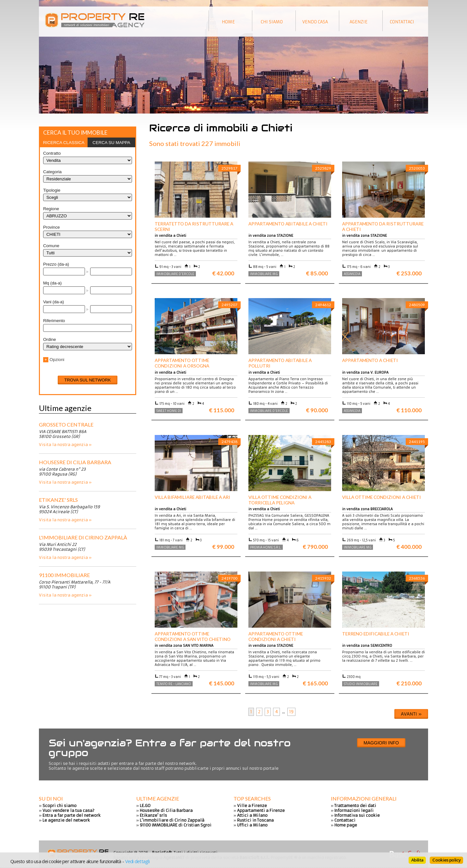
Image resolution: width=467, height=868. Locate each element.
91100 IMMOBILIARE (64, 575)
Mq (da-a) (52, 283)
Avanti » (411, 714)
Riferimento (54, 321)
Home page (346, 825)
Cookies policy (446, 860)
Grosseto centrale (66, 424)
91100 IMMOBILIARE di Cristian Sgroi (176, 825)
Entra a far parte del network (72, 815)
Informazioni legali (354, 810)
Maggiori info (381, 743)
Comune (51, 246)
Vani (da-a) (54, 302)
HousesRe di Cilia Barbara (75, 462)
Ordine (50, 339)
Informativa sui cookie (357, 815)
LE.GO (145, 806)
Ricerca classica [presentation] (64, 143)
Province (51, 227)
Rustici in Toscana (255, 820)
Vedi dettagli (137, 861)
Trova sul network (88, 380)
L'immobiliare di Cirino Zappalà (83, 537)
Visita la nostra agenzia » (65, 445)
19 (291, 712)
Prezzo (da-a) (56, 264)
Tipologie (52, 190)
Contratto (52, 153)
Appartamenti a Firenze (261, 810)
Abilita (417, 860)
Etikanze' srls (58, 500)
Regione (51, 209)
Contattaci (345, 820)
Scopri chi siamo (60, 806)
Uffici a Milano (252, 825)
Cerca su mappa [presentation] (111, 143)
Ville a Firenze (252, 806)
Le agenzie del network (66, 820)
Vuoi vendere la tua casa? (68, 810)
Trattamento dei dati (355, 806)
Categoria (52, 172)
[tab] (64, 142)
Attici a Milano (252, 815)
